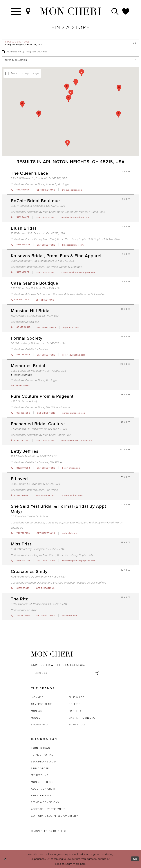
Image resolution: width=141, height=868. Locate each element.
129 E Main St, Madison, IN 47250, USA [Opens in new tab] (34, 456)
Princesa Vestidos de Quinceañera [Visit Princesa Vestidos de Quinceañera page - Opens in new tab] (85, 294)
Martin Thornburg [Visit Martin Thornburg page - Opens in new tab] (67, 212)
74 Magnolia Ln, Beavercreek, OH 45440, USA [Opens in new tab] (39, 429)
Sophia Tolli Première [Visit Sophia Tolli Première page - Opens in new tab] (107, 239)
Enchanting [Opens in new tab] (39, 725)
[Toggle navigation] (16, 11)
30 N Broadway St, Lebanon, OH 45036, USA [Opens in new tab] (38, 343)
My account (40, 775)
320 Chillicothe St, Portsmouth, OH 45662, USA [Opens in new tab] (39, 604)
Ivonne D (37, 697)
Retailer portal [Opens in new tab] (42, 755)
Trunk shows (40, 748)
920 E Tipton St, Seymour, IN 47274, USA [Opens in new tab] (35, 484)
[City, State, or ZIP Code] (70, 43)
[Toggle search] (115, 11)
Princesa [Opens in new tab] (75, 711)
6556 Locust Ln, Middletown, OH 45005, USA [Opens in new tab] (38, 371)
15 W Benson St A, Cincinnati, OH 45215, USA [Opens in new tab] (38, 233)
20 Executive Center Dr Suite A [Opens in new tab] (29, 516)
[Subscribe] (97, 673)
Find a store (40, 768)
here (83, 864)
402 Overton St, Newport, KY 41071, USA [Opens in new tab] (35, 316)
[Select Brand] (70, 60)
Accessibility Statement (48, 809)
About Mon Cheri (43, 789)
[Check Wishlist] (126, 11)
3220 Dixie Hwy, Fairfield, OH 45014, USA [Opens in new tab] (36, 288)
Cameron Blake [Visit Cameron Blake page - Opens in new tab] (35, 184)
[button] (71, 93)
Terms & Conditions (45, 802)
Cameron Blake (42, 704)
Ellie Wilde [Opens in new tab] (76, 697)
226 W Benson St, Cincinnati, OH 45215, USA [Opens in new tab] (38, 206)
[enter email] (66, 673)
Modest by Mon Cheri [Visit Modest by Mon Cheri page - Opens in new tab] (92, 212)
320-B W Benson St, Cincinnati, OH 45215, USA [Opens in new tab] (39, 178)
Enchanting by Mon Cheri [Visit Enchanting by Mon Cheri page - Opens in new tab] (40, 212)
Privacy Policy (41, 796)
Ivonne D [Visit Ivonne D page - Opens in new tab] (51, 184)
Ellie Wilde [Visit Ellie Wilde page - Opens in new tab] (52, 267)
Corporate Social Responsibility (55, 816)
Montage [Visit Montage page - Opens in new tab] (63, 184)
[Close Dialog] (5, 859)
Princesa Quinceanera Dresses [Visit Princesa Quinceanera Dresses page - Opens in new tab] (44, 294)
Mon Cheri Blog (42, 782)
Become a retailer (44, 762)
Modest (36, 718)
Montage (37, 711)
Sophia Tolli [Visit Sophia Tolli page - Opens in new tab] (86, 239)
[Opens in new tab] (46, 190)
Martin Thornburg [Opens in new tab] (82, 718)
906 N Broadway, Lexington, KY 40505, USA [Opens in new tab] (38, 549)
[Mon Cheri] (52, 654)
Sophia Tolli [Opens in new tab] (77, 725)
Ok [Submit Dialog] (135, 859)
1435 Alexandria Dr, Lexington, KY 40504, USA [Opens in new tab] (39, 577)
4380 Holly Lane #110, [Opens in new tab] (24, 401)
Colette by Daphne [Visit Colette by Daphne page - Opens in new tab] (37, 349)
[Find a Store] (28, 11)
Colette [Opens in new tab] (74, 704)
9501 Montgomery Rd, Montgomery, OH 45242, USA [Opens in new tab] (42, 261)
